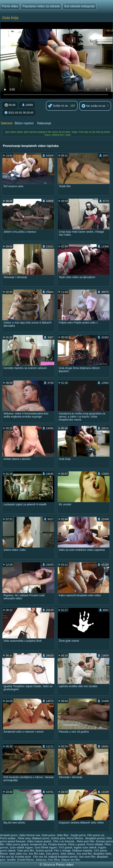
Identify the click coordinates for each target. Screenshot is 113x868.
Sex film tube (37, 854)
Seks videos (68, 854)
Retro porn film (86, 841)
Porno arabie (8, 838)
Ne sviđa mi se (93, 106)
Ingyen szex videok (85, 847)
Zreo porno (52, 854)
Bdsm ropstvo (24, 123)
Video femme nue (29, 835)
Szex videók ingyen (22, 847)
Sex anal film (84, 854)
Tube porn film (26, 851)
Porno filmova (75, 838)
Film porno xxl (96, 835)
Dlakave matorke (82, 851)
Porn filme (54, 860)
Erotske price (24, 857)
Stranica (49, 865)
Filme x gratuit (77, 844)
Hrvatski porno (9, 835)
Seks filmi (63, 835)
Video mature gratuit (39, 841)
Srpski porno (78, 835)
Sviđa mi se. (58, 106)
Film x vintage (62, 851)
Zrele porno (48, 835)
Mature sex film (70, 860)
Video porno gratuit (17, 844)
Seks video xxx (18, 854)
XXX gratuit (65, 847)
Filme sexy (24, 838)
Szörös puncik (44, 851)
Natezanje (44, 123)
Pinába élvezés (57, 844)
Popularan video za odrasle (41, 6)
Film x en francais (64, 841)
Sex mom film (87, 857)
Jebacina (41, 860)
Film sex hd (40, 857)
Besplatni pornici (95, 838)
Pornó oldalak (95, 844)
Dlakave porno (40, 838)
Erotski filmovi (26, 860)
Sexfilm (11, 860)
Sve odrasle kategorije (79, 6)
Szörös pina (58, 838)
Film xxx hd (7, 857)
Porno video (10, 6)
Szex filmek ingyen (46, 847)
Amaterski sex (38, 844)
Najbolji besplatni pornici (63, 857)
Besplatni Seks (102, 854)
